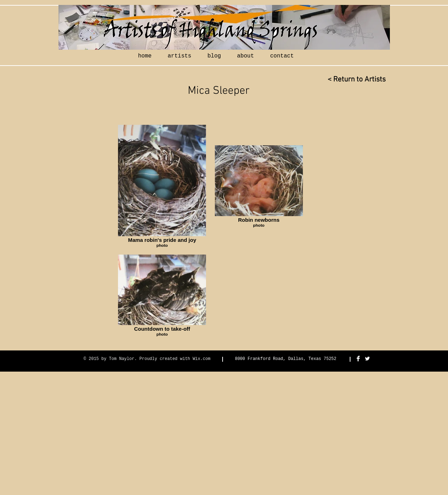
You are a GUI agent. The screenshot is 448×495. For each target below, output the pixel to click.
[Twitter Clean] (367, 359)
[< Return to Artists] (356, 80)
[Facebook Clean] (358, 359)
